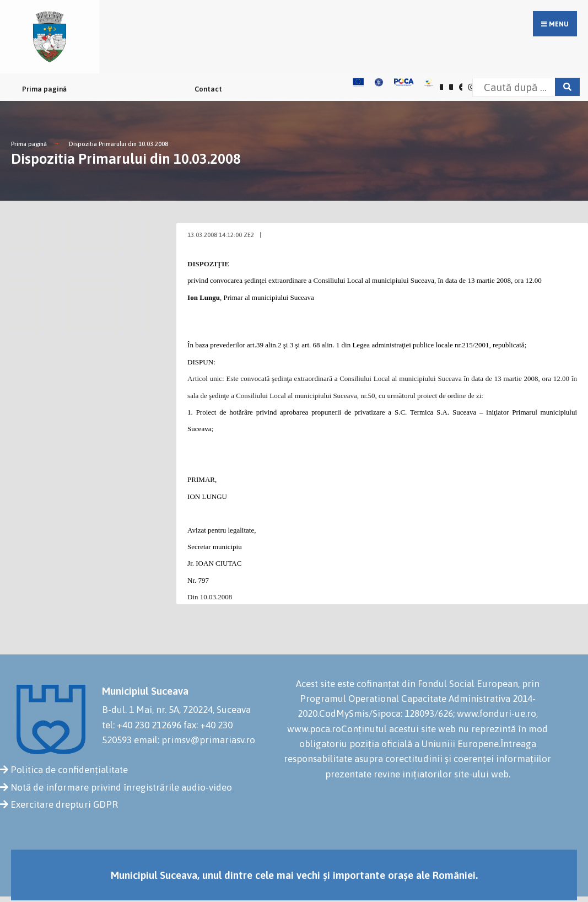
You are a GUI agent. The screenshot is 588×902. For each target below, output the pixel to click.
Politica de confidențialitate (69, 770)
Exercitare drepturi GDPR (64, 804)
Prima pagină (44, 89)
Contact (208, 89)
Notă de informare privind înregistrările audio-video (121, 787)
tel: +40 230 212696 (142, 725)
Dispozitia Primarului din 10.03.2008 (118, 144)
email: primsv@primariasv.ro (195, 740)
